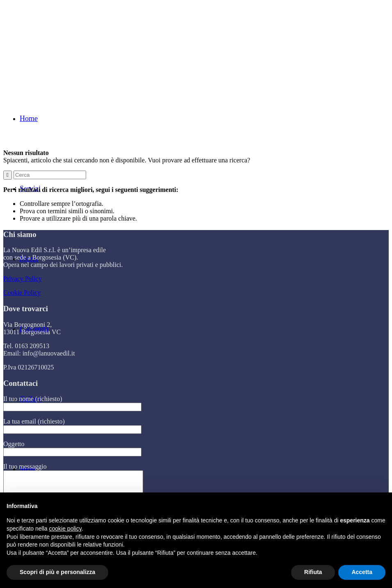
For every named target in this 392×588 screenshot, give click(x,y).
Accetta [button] (362, 572)
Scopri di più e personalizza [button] (57, 572)
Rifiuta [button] (313, 572)
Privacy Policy (23, 279)
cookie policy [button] (65, 529)
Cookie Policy (22, 293)
